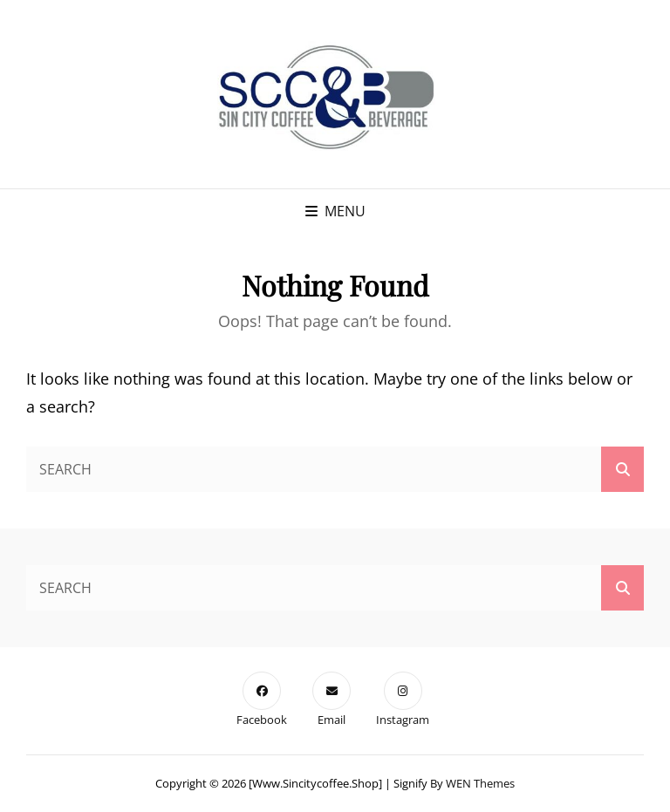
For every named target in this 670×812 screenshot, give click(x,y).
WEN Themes (480, 783)
